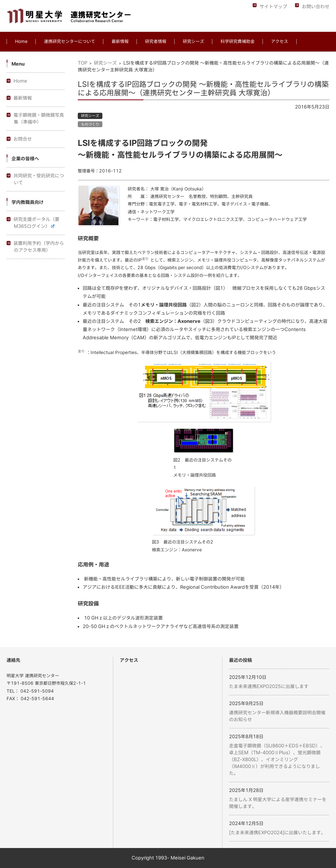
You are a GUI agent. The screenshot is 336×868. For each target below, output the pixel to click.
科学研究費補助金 (238, 41)
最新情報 (120, 41)
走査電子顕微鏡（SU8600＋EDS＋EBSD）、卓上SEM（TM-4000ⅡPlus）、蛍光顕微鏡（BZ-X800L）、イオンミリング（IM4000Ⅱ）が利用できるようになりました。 (277, 759)
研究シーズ (193, 41)
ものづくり (90, 124)
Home (21, 41)
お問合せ (23, 139)
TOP (83, 63)
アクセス (280, 41)
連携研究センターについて (70, 41)
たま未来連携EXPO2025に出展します (269, 686)
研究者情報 (156, 41)
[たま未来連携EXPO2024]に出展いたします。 (277, 833)
